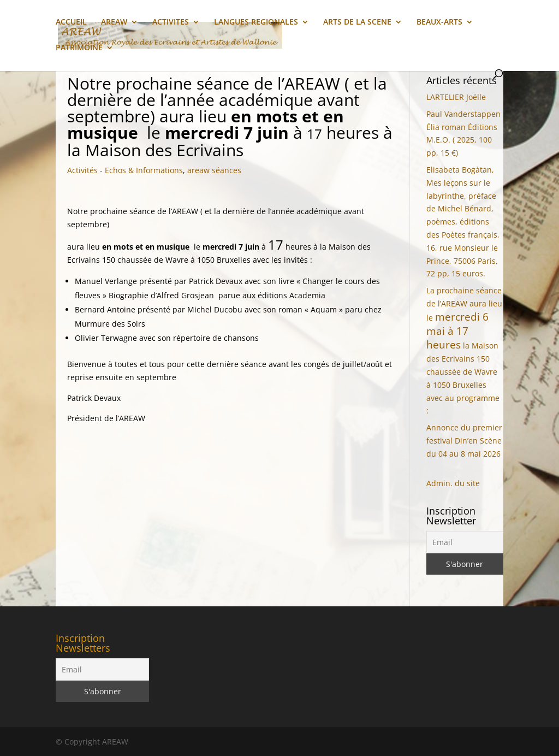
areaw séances (214, 170)
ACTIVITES (171, 22)
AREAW (114, 22)
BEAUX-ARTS (439, 22)
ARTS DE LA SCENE (357, 22)
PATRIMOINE (79, 48)
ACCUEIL (71, 22)
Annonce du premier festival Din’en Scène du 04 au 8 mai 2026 (464, 441)
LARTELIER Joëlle (456, 97)
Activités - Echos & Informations (125, 170)
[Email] (465, 542)
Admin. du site (453, 483)
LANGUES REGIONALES (256, 22)
